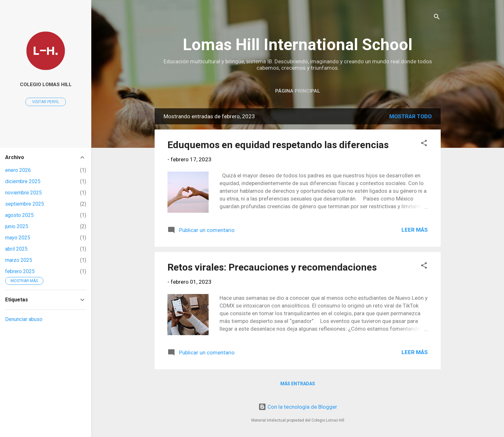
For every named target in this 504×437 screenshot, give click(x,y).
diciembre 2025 (23, 181)
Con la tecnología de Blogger (298, 407)
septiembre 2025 (25, 204)
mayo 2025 (18, 238)
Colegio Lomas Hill (46, 85)
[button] (424, 144)
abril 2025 (16, 249)
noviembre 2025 (23, 193)
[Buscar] (437, 18)
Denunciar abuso (24, 319)
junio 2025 (17, 226)
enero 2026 (18, 170)
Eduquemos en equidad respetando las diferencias (278, 145)
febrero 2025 (20, 271)
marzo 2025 (19, 260)
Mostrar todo (410, 116)
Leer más (415, 230)
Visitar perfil (46, 102)
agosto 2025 (19, 215)
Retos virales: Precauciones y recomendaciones (272, 267)
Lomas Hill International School (298, 45)
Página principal (298, 91)
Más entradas (298, 384)
